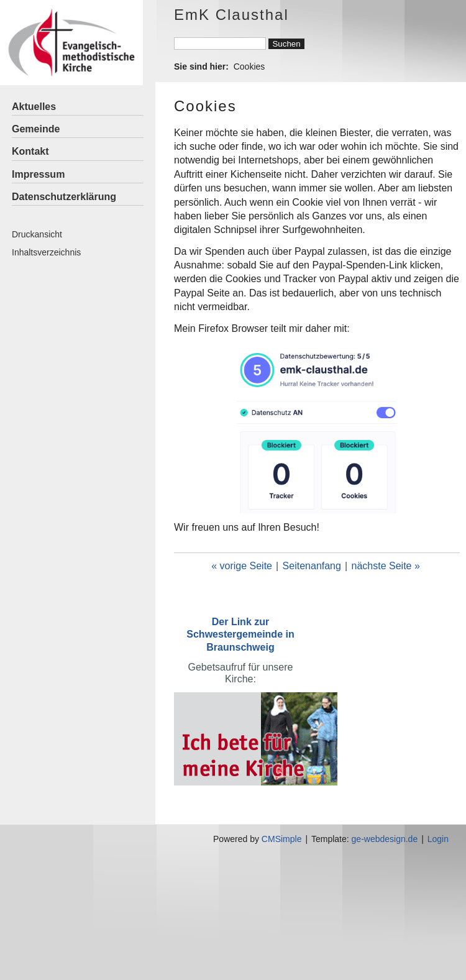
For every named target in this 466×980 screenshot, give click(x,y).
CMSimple (282, 839)
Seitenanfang (312, 566)
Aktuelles (34, 107)
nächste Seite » (386, 566)
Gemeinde (36, 129)
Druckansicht (37, 234)
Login (438, 839)
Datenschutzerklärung (64, 197)
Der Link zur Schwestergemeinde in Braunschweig (240, 634)
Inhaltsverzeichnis (46, 252)
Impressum (38, 174)
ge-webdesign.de (385, 839)
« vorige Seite (242, 566)
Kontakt (30, 151)
